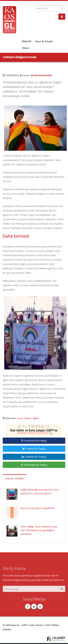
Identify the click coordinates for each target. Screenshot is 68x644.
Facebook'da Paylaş (34, 441)
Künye (26, 48)
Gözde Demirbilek (41, 75)
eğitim (36, 418)
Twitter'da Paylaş (34, 449)
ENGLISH (27, 41)
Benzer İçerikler (15, 478)
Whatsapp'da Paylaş (34, 465)
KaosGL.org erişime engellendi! (37, 508)
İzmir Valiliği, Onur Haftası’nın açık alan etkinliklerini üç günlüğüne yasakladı (39, 530)
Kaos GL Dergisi (44, 41)
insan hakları (24, 418)
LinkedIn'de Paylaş (34, 457)
